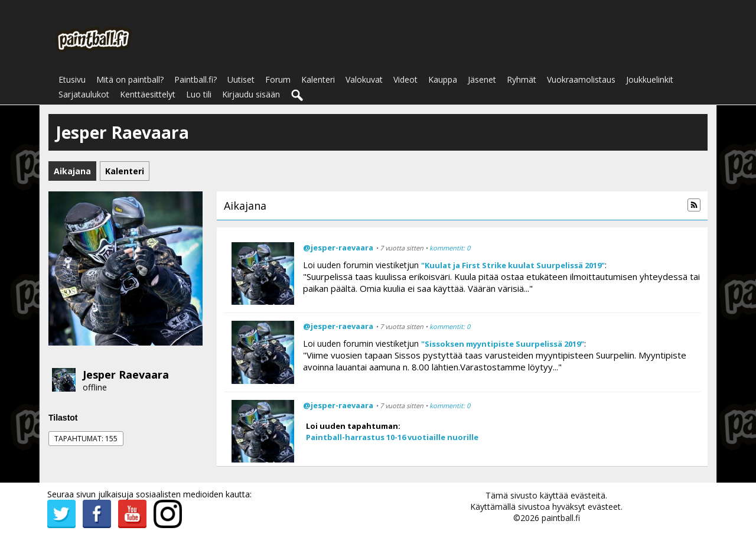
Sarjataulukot (84, 94)
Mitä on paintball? (130, 79)
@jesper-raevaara (338, 248)
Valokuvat (364, 79)
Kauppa (443, 79)
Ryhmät (522, 79)
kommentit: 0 (450, 248)
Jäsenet (482, 79)
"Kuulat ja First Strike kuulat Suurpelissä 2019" (513, 265)
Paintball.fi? (195, 79)
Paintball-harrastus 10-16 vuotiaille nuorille (392, 437)
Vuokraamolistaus (581, 79)
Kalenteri (318, 79)
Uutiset (241, 79)
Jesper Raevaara (126, 375)
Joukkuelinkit (650, 79)
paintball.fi (561, 518)
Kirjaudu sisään (251, 94)
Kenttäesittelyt (148, 94)
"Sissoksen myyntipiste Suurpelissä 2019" (503, 344)
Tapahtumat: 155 (86, 439)
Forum (278, 79)
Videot (405, 79)
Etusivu (72, 79)
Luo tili (199, 94)
